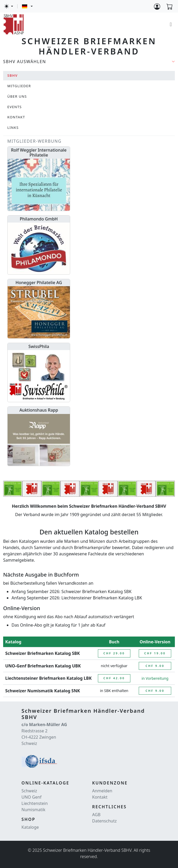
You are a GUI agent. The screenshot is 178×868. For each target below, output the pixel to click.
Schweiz (29, 791)
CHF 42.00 (114, 678)
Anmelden (102, 791)
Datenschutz (104, 821)
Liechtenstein (35, 803)
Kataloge (30, 827)
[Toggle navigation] (171, 24)
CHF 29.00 (114, 653)
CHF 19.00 (155, 653)
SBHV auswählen (25, 62)
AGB (96, 815)
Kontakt (100, 797)
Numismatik (33, 810)
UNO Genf (32, 797)
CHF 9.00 (155, 666)
